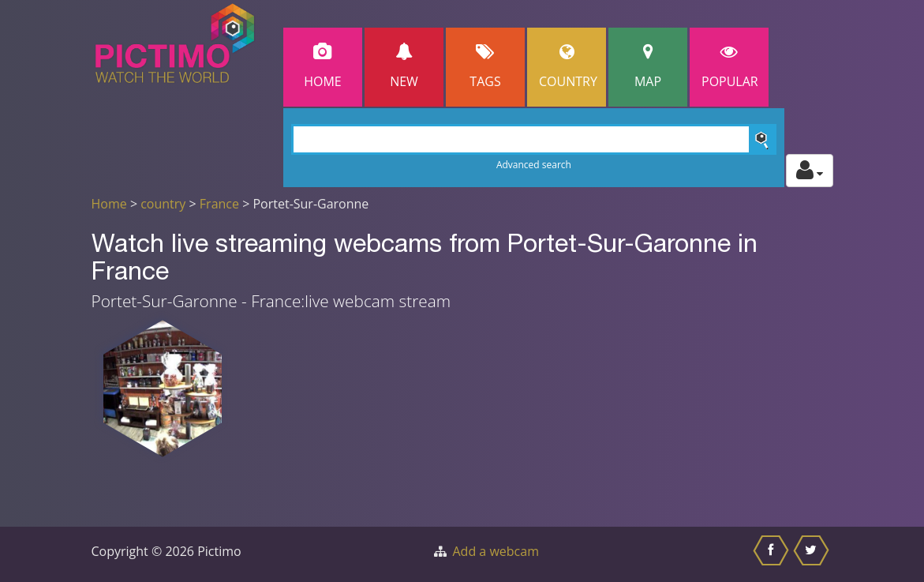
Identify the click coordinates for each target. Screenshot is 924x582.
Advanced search (534, 165)
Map (648, 67)
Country (568, 67)
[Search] (534, 139)
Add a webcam (496, 551)
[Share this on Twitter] (813, 554)
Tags (485, 67)
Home (323, 67)
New (404, 67)
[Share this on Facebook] (773, 554)
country (163, 204)
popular (730, 67)
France (219, 204)
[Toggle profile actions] (810, 171)
